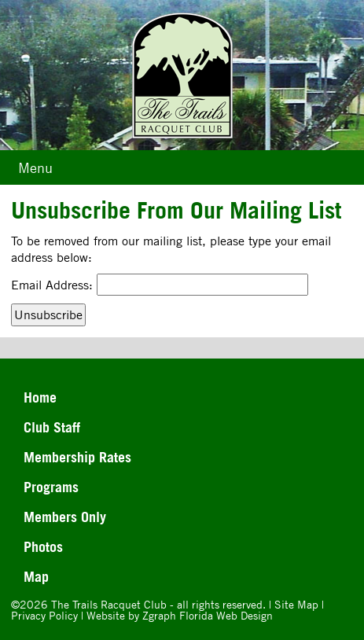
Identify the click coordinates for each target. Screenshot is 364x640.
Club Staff (52, 427)
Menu (35, 167)
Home (40, 397)
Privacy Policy (44, 615)
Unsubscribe (48, 314)
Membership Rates (77, 457)
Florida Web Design (226, 615)
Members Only (65, 517)
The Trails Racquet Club (110, 604)
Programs (51, 487)
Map (36, 576)
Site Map (296, 604)
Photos (43, 546)
